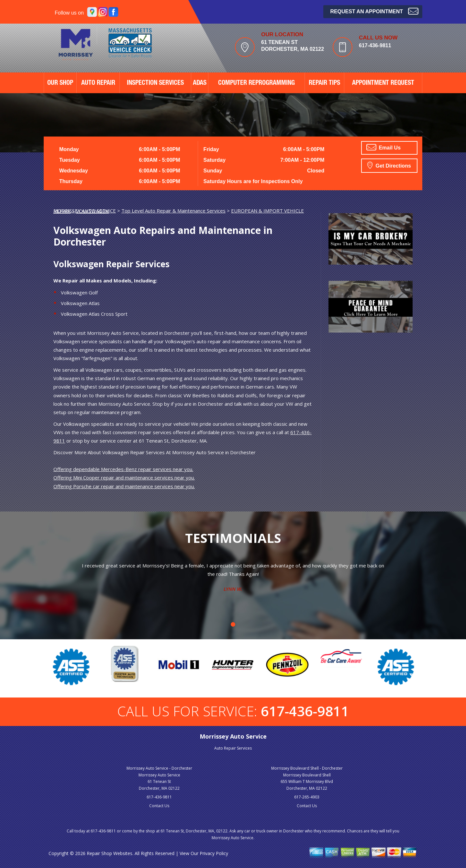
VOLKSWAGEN (92, 211)
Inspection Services (155, 83)
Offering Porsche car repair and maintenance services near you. (124, 486)
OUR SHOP (60, 83)
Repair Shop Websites (110, 853)
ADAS (200, 83)
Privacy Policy (214, 853)
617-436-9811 (375, 45)
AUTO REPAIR (98, 83)
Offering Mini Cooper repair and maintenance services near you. (124, 478)
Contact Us (159, 806)
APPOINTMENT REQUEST (383, 83)
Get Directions (389, 165)
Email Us (383, 147)
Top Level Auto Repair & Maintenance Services (173, 211)
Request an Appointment (374, 11)
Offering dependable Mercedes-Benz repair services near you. (123, 469)
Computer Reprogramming (256, 83)
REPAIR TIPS (324, 83)
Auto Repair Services (233, 748)
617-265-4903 (307, 797)
